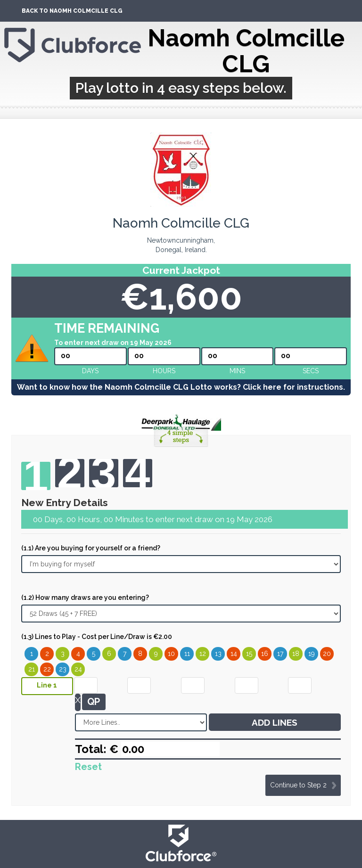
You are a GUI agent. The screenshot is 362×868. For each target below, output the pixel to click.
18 (296, 654)
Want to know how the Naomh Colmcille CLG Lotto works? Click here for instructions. (181, 387)
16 (265, 654)
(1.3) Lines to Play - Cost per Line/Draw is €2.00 (97, 637)
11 (187, 654)
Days (90, 371)
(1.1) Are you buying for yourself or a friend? (91, 548)
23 (63, 669)
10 (171, 654)
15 (249, 654)
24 (78, 669)
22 (47, 669)
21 (32, 669)
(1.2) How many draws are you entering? (85, 598)
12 (203, 654)
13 (218, 654)
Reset (88, 767)
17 (280, 654)
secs (311, 371)
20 (327, 654)
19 (312, 654)
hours (164, 371)
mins (237, 371)
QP (94, 702)
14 (234, 654)
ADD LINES (275, 722)
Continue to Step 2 (298, 785)
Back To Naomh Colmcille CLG (72, 11)
